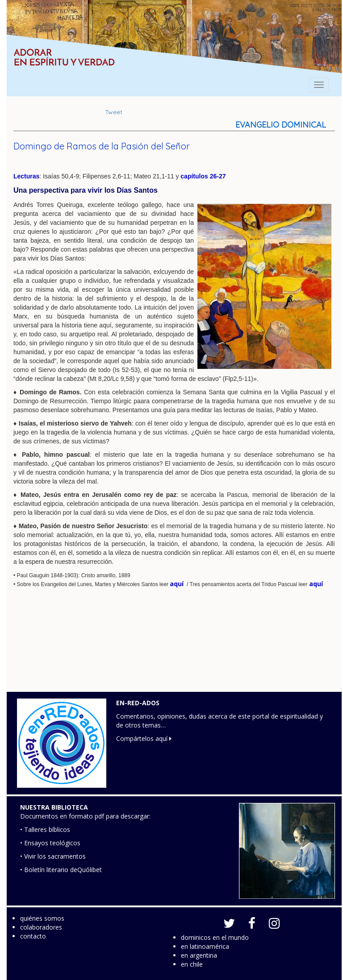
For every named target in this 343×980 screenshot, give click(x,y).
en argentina (199, 955)
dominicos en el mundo (215, 937)
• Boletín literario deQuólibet (61, 870)
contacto (33, 936)
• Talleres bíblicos (45, 829)
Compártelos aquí (144, 738)
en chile (192, 964)
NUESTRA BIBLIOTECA (54, 807)
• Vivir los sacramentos (53, 856)
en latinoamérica (205, 946)
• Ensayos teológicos (50, 843)
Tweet (114, 112)
